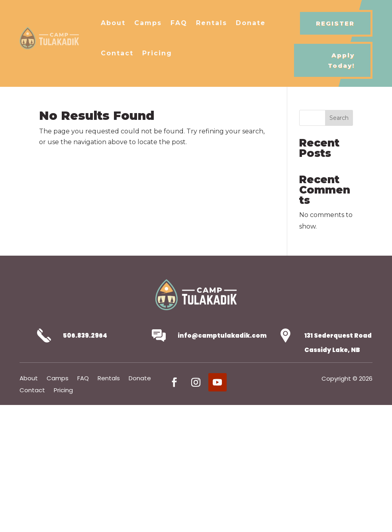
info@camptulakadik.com (222, 335)
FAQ (179, 23)
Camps (148, 23)
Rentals (212, 23)
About (113, 23)
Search (339, 118)
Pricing (157, 53)
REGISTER (335, 23)
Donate (251, 23)
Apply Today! (341, 60)
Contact (117, 53)
